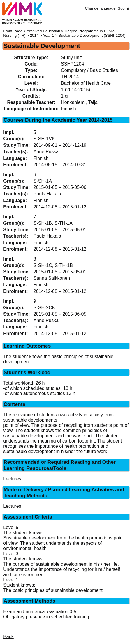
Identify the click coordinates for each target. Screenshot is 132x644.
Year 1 (48, 35)
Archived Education (44, 31)
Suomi (123, 8)
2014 (34, 35)
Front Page (13, 31)
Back (8, 637)
